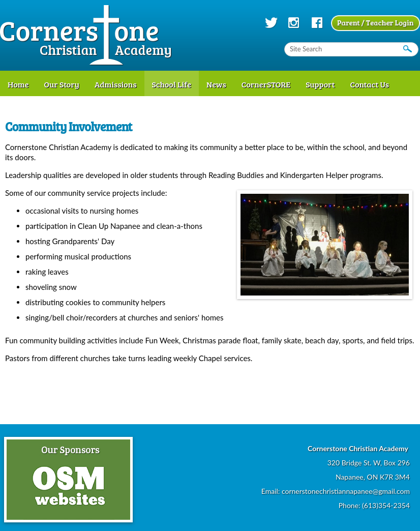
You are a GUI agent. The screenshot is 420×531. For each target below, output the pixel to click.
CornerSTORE (266, 84)
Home (18, 84)
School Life (172, 84)
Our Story (61, 84)
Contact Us (370, 84)
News (216, 84)
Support (320, 84)
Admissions (116, 84)
